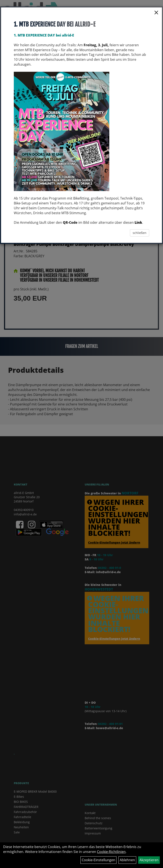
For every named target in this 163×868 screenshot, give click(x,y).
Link (138, 222)
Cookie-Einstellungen (98, 860)
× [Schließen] (156, 12)
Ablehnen (127, 860)
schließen (140, 233)
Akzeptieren (149, 860)
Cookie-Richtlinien (111, 852)
